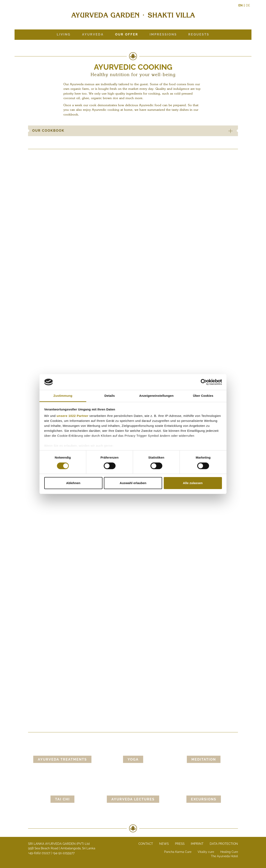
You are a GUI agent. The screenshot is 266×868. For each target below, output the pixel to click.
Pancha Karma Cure (178, 852)
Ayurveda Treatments (62, 759)
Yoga (133, 759)
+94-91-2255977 (63, 853)
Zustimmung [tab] (63, 396)
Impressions (163, 34)
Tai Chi (62, 799)
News (164, 844)
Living (64, 34)
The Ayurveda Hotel (224, 856)
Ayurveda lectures (133, 799)
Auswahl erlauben (133, 483)
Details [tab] (110, 396)
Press (180, 844)
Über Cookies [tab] (203, 396)
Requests (199, 34)
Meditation (204, 759)
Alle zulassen (193, 483)
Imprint (197, 844)
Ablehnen (73, 483)
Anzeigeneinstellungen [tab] (156, 396)
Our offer (127, 34)
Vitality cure (206, 852)
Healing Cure (229, 852)
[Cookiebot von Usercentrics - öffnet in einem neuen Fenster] (204, 382)
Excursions (204, 799)
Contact (146, 844)
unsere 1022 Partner (72, 416)
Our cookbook (135, 131)
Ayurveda (93, 34)
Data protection (224, 844)
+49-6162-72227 (39, 853)
